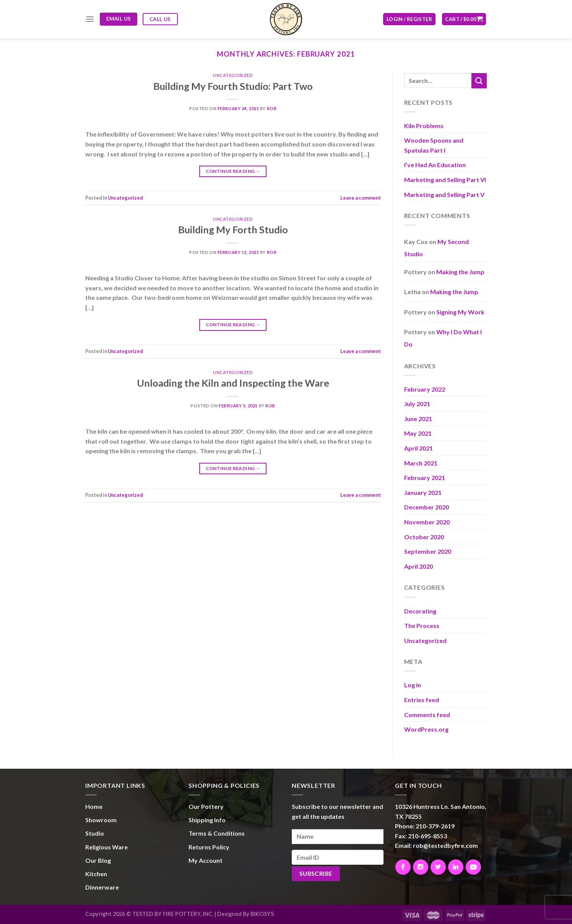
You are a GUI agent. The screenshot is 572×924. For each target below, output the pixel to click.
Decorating (420, 611)
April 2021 (418, 448)
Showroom (101, 820)
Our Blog (98, 860)
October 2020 (424, 537)
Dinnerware (102, 887)
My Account (206, 860)
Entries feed (422, 700)
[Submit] (479, 81)
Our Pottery (206, 806)
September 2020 (428, 551)
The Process (422, 625)
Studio (95, 833)
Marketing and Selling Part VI (445, 180)
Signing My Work (460, 312)
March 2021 (421, 463)
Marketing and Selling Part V (444, 194)
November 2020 (427, 522)
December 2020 (427, 507)
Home (94, 806)
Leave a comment (361, 198)
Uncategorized (233, 75)
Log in (413, 685)
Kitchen (96, 874)
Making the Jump (460, 272)
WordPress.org (426, 729)
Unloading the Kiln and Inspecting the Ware (233, 383)
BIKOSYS (262, 914)
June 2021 (418, 419)
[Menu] (90, 19)
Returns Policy (209, 847)
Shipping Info (207, 820)
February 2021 (425, 477)
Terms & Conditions (217, 833)
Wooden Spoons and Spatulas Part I (434, 145)
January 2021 (423, 492)
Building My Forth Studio (233, 229)
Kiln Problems (424, 126)
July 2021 (417, 404)
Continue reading (233, 171)
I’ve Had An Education (435, 165)
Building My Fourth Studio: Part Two (233, 86)
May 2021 (418, 433)
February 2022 (425, 389)
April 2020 (418, 566)
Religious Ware (106, 847)
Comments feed (427, 715)
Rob (272, 108)
